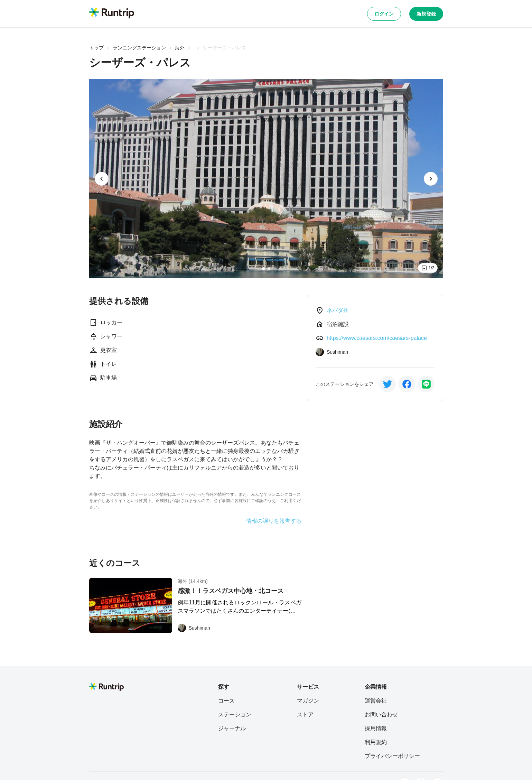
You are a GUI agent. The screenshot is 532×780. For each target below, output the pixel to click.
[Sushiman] (194, 628)
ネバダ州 (338, 310)
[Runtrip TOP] (112, 13)
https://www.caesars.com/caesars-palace (377, 338)
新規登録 (426, 14)
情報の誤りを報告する (274, 521)
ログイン (384, 14)
